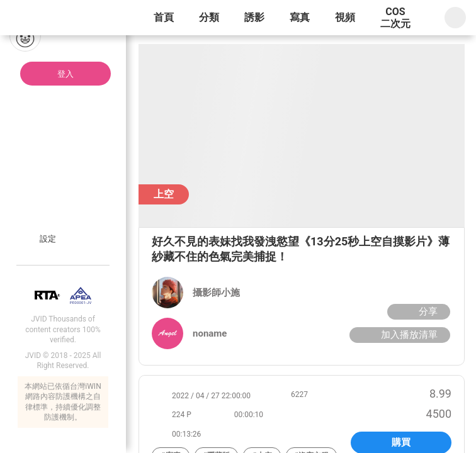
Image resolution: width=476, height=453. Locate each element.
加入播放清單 (398, 335)
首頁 (164, 17)
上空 (164, 194)
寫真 (300, 17)
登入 (65, 74)
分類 (209, 17)
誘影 (254, 17)
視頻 (345, 17)
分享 (417, 311)
